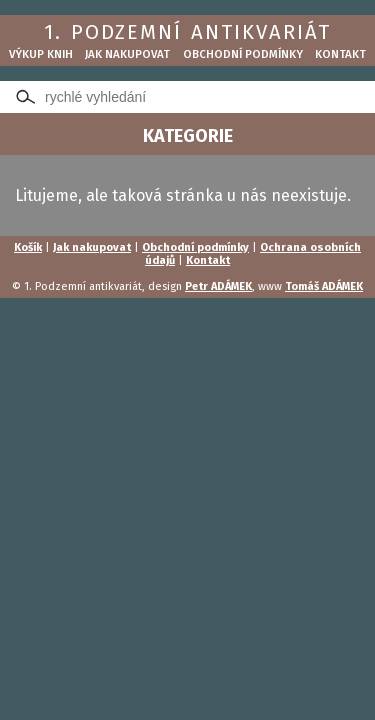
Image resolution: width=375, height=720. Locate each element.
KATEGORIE (188, 136)
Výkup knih (41, 54)
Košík (28, 247)
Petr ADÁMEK (218, 286)
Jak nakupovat (127, 54)
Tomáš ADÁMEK (324, 286)
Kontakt (340, 54)
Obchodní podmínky (243, 54)
